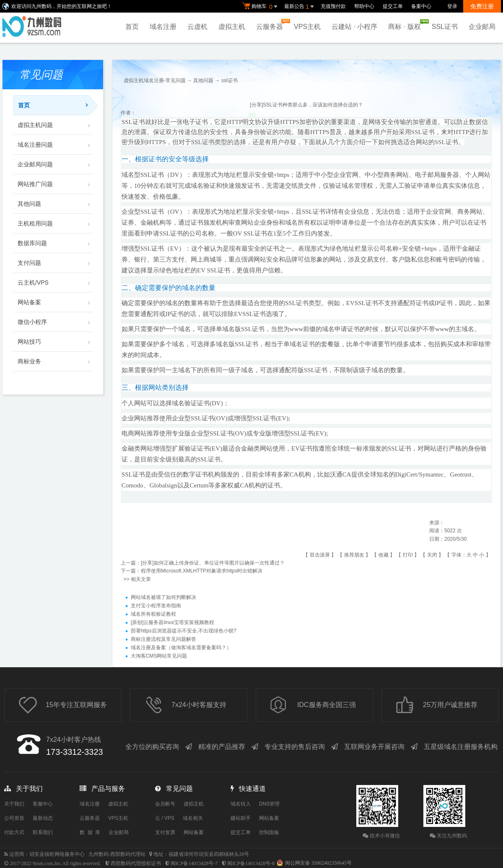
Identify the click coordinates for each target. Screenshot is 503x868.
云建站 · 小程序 (354, 27)
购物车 (261, 7)
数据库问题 (55, 243)
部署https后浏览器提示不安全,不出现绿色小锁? (184, 631)
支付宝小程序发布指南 (156, 606)
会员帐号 (165, 804)
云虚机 (197, 27)
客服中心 (43, 804)
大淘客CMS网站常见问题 (159, 656)
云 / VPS (165, 818)
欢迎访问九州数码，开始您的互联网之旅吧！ (62, 6)
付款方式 (14, 832)
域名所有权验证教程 (153, 614)
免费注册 (482, 6)
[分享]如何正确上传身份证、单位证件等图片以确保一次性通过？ (213, 563)
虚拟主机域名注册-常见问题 (155, 80)
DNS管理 (269, 804)
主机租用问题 (55, 223)
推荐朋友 (354, 555)
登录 (452, 6)
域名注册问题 (55, 145)
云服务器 (272, 25)
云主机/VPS (55, 282)
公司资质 (14, 818)
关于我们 (14, 804)
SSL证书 (445, 27)
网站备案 (55, 302)
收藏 (384, 555)
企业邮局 (482, 27)
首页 (132, 27)
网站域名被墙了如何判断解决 (163, 597)
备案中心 (421, 6)
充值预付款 (333, 6)
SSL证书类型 (209, 142)
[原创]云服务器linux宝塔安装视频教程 (172, 622)
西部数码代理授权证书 (136, 863)
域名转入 (241, 804)
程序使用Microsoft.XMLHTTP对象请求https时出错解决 (202, 571)
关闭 (432, 555)
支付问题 (55, 263)
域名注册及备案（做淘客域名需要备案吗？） (181, 648)
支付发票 (165, 832)
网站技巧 (55, 342)
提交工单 (393, 6)
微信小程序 (55, 322)
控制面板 (269, 832)
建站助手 (241, 818)
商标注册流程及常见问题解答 (163, 639)
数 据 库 (90, 832)
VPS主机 (307, 27)
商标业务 (55, 361)
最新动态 (43, 818)
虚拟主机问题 (55, 125)
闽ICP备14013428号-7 (194, 863)
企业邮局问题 (55, 164)
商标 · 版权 (406, 25)
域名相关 (193, 818)
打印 (408, 555)
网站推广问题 (55, 184)
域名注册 (163, 27)
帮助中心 (364, 6)
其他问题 (55, 204)
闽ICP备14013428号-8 (251, 863)
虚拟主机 (232, 27)
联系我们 (43, 832)
